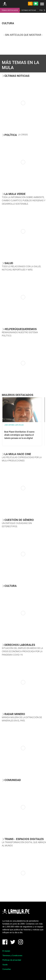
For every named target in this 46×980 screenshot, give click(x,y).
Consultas (7, 969)
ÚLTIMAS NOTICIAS (29, 10)
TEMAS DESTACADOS (10, 10)
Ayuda (5, 965)
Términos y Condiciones (12, 956)
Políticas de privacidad (12, 960)
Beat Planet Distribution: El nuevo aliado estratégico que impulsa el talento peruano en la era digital (19, 435)
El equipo (6, 951)
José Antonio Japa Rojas (14, 425)
